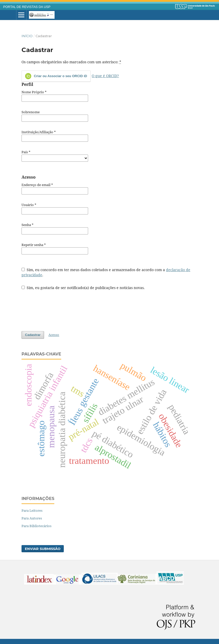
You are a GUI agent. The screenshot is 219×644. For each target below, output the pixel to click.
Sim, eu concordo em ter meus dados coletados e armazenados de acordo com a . (106, 272)
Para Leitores (32, 510)
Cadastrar (33, 335)
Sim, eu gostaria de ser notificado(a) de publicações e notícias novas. (83, 288)
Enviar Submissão (43, 549)
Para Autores (32, 518)
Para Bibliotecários (36, 526)
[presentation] (60, 308)
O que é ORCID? (105, 76)
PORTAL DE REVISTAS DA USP (27, 7)
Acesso (54, 335)
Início (27, 36)
